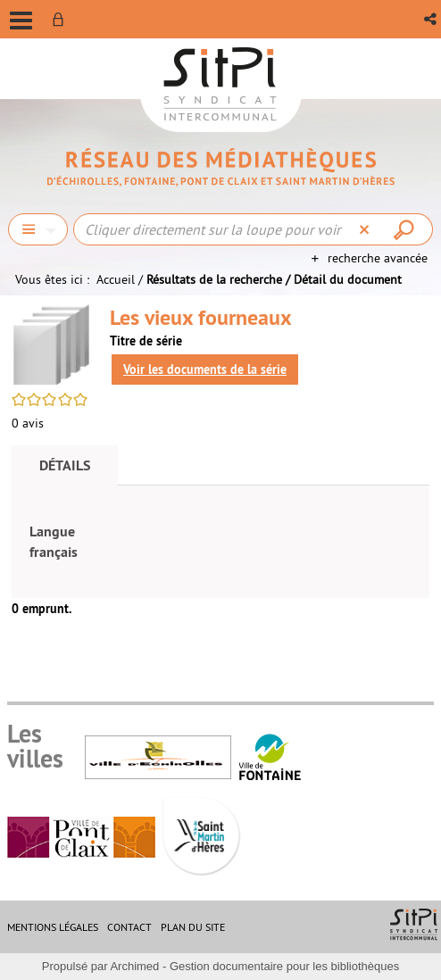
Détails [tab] (65, 465)
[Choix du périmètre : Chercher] (38, 229)
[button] (432, 19)
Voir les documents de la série (205, 370)
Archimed (134, 966)
